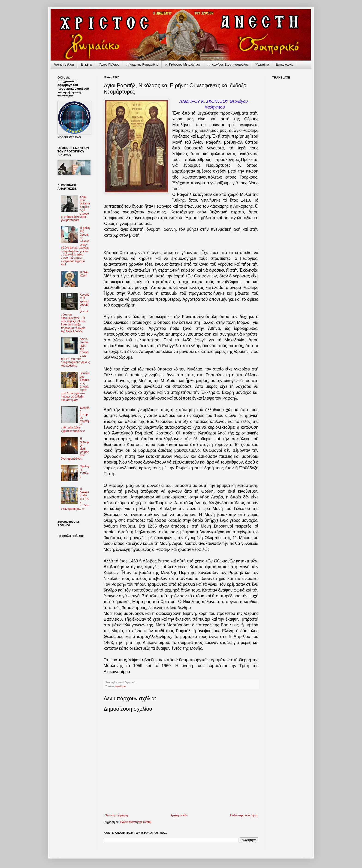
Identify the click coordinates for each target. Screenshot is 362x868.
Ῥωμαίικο (262, 64)
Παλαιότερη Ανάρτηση (244, 815)
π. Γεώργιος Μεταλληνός (183, 64)
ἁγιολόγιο (120, 686)
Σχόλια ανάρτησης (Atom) (136, 822)
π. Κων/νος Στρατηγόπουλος (228, 64)
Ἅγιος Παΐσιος (109, 64)
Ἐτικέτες (87, 64)
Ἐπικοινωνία (285, 64)
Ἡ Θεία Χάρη (84, 274)
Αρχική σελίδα (179, 815)
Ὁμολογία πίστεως (85, 471)
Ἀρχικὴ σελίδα (64, 64)
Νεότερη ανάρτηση (116, 815)
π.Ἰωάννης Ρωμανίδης (142, 64)
